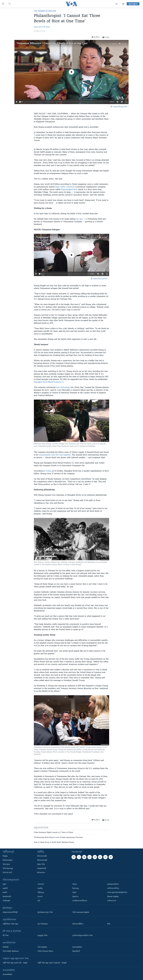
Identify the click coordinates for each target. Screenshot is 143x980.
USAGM (6, 947)
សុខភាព (40, 897)
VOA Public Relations (11, 951)
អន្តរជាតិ (5, 888)
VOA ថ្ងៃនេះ (6, 864)
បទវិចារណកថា (112, 901)
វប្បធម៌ (74, 892)
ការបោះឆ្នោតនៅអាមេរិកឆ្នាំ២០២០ (117, 892)
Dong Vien (38, 27)
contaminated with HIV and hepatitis (55, 455)
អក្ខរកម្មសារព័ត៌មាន (113, 884)
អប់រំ (39, 901)
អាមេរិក (5, 892)
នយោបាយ (41, 884)
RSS (109, 924)
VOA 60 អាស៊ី (7, 873)
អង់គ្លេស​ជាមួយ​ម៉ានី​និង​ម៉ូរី (10, 912)
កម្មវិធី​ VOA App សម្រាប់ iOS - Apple (15, 963)
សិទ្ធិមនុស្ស (41, 892)
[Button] (96, 37)
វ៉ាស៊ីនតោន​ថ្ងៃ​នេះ (8, 860)
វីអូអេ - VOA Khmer (47, 240)
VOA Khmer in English (45, 11)
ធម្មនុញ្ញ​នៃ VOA (42, 936)
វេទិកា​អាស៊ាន (41, 873)
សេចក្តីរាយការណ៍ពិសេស (80, 901)
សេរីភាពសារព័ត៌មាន (113, 888)
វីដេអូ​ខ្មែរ (5, 856)
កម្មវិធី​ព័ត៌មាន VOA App (10, 924)
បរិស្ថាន (75, 884)
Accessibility (77, 947)
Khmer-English (113, 897)
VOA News (46, 27)
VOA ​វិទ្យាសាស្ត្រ (8, 869)
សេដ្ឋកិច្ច (40, 888)
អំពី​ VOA (6, 936)
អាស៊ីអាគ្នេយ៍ (6, 901)
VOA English (42, 947)
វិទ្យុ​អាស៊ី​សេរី (76, 951)
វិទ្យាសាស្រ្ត (76, 888)
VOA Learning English (81, 912)
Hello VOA (41, 864)
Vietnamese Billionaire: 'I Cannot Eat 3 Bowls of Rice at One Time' (52, 44)
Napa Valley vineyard (64, 187)
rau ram (79, 219)
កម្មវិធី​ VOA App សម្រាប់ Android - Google (52, 963)
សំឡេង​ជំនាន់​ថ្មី (42, 869)
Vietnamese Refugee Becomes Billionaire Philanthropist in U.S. (70, 237)
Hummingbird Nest (69, 190)
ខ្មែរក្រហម (75, 897)
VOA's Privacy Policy (45, 951)
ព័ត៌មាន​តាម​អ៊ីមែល (78, 924)
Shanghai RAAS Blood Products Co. (49, 382)
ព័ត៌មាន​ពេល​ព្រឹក (42, 856)
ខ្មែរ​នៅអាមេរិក (7, 897)
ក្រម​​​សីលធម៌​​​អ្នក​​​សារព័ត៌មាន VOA (83, 936)
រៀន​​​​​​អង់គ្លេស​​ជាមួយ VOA (45, 912)
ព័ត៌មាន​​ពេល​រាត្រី (42, 860)
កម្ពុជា (4, 884)
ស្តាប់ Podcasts (43, 924)
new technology (63, 387)
